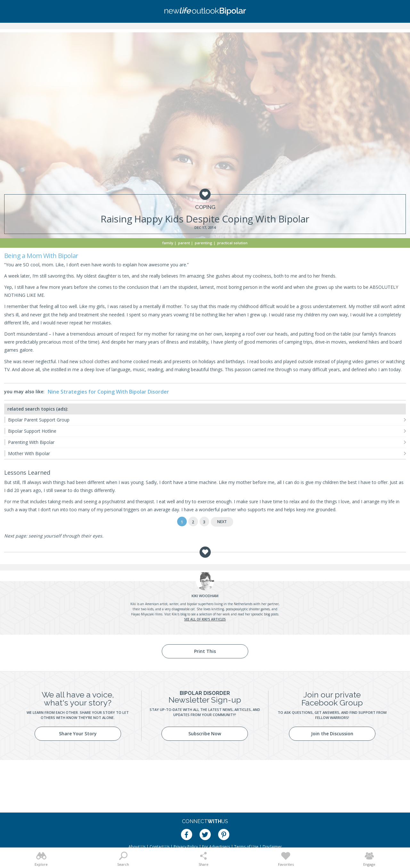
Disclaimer (272, 847)
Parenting (204, 243)
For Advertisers (216, 847)
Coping (205, 207)
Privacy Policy (186, 847)
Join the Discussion (332, 734)
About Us (137, 847)
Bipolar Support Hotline (32, 431)
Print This (205, 651)
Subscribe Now (205, 734)
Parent (184, 243)
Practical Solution (232, 243)
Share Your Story (78, 734)
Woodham (205, 596)
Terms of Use (246, 847)
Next (222, 522)
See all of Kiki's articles (205, 619)
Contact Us (160, 847)
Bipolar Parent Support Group (39, 420)
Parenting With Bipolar (31, 442)
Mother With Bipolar (29, 453)
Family (168, 243)
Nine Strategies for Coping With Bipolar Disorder (108, 392)
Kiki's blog (179, 614)
